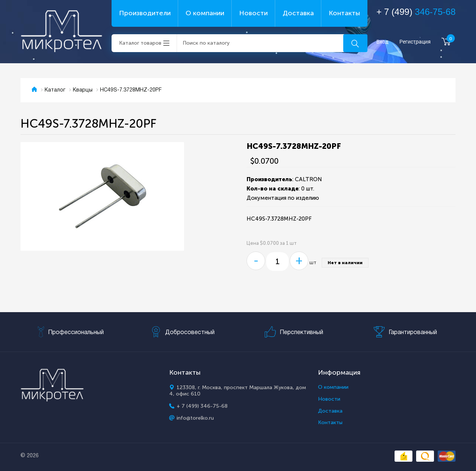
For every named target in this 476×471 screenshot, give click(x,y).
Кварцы (83, 90)
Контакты (344, 13)
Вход (382, 42)
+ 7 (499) (416, 12)
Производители (145, 13)
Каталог (55, 90)
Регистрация (415, 42)
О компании (205, 13)
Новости (253, 13)
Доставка (298, 13)
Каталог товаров (140, 43)
